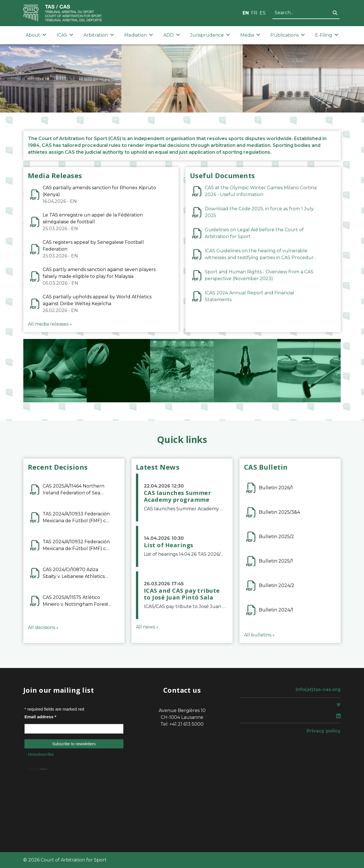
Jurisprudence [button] (210, 35)
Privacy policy (324, 731)
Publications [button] (288, 35)
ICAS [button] (65, 35)
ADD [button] (172, 35)
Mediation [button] (139, 35)
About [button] (36, 35)
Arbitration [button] (99, 35)
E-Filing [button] (327, 35)
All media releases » (50, 324)
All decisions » (43, 627)
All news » (147, 627)
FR (254, 13)
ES (263, 13)
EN (246, 13)
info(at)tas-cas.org (318, 689)
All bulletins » (259, 635)
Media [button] (250, 35)
